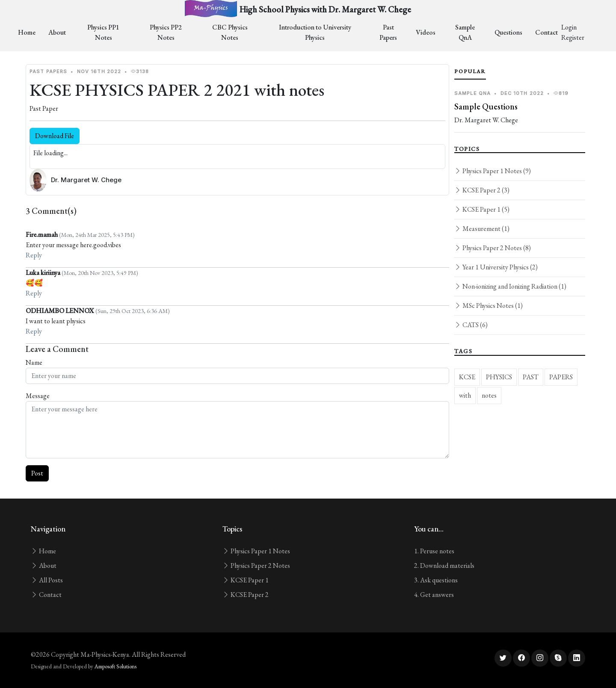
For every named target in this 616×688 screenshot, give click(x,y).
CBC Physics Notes (230, 32)
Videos (426, 32)
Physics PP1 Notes (103, 32)
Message (38, 396)
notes (489, 395)
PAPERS (561, 377)
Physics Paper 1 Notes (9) (493, 171)
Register (573, 37)
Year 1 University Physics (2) (496, 267)
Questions (508, 32)
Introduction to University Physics (315, 32)
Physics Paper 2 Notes (256, 565)
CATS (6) (471, 325)
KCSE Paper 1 (246, 580)
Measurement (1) (482, 229)
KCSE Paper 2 (246, 595)
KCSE (467, 377)
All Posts (47, 580)
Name (34, 362)
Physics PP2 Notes (166, 32)
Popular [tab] (470, 71)
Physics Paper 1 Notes (256, 551)
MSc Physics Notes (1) (489, 306)
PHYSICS (499, 377)
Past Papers (388, 32)
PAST (531, 377)
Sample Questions (486, 106)
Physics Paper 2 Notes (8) (493, 248)
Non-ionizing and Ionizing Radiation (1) (510, 286)
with (465, 395)
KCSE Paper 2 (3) (482, 190)
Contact (546, 32)
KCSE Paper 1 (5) (482, 209)
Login (569, 27)
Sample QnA (465, 32)
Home (27, 32)
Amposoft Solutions (115, 666)
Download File (55, 136)
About (57, 32)
